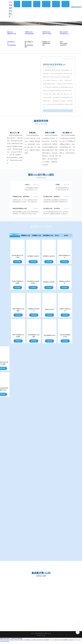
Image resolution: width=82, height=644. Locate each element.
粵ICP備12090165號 (41, 637)
